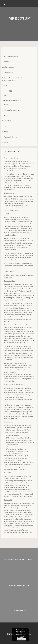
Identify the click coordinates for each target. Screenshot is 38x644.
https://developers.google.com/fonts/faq (20, 532)
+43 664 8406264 (19, 610)
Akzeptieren (21, 639)
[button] (35, 2)
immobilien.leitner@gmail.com (19, 586)
